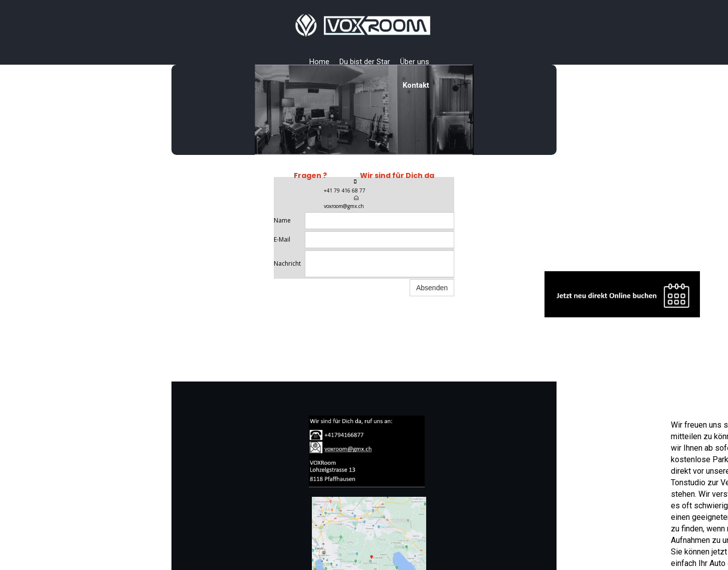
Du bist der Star (365, 62)
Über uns (415, 62)
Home (319, 62)
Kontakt (416, 85)
